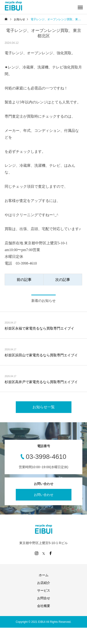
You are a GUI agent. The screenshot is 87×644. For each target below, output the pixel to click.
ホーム (44, 575)
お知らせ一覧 (44, 407)
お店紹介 (44, 583)
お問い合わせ (44, 495)
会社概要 (44, 606)
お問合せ (44, 598)
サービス (44, 590)
